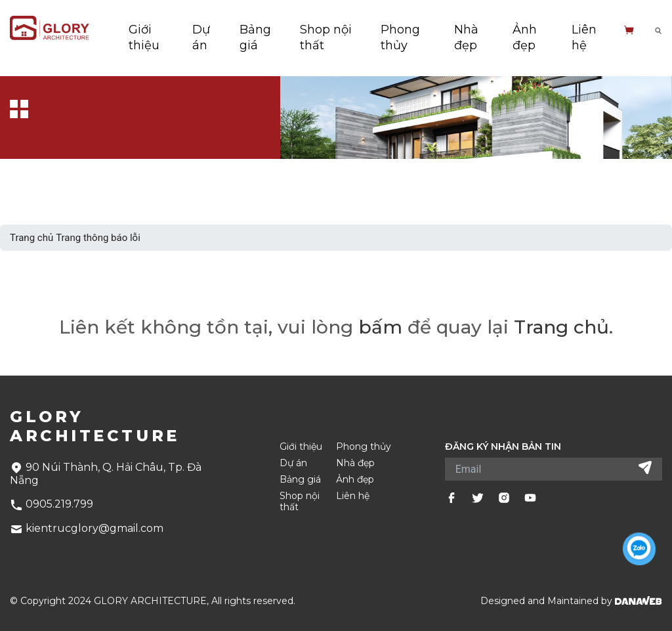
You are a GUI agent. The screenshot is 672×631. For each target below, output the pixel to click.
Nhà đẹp (355, 463)
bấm (380, 327)
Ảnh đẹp (355, 480)
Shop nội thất (300, 502)
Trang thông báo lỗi (98, 238)
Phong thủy (364, 447)
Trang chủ (31, 238)
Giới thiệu (301, 447)
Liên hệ (353, 496)
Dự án (293, 463)
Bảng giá (300, 480)
